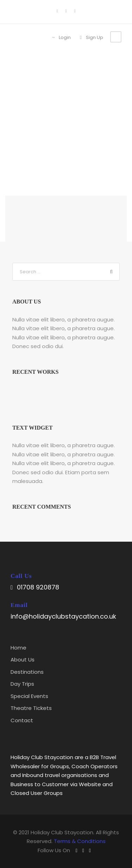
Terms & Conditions (80, 841)
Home (18, 648)
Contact (22, 720)
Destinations (27, 672)
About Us (23, 660)
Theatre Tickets (31, 708)
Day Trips (22, 684)
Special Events (29, 696)
